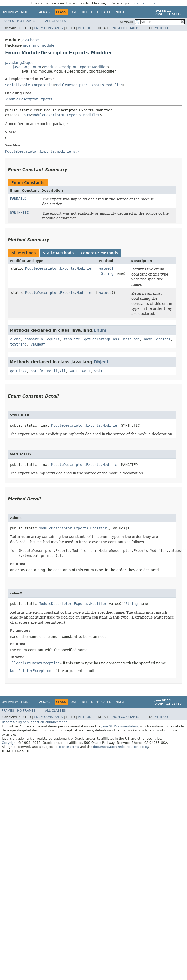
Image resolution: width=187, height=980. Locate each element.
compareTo (34, 339)
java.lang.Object (20, 63)
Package (45, 12)
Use (74, 12)
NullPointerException (31, 671)
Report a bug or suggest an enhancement (34, 722)
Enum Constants (48, 28)
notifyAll (56, 371)
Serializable (17, 85)
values (105, 293)
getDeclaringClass (102, 339)
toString (18, 344)
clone (15, 339)
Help (131, 12)
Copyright (9, 743)
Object (101, 362)
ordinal (163, 339)
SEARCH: (127, 22)
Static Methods (58, 253)
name (148, 339)
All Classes (55, 21)
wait (74, 371)
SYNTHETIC (19, 213)
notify (37, 371)
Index (119, 12)
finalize (72, 339)
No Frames (26, 21)
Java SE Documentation (120, 726)
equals (53, 339)
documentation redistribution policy (121, 747)
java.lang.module (39, 45)
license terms (145, 3)
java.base (30, 40)
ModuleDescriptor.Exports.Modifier (76, 67)
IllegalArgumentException (35, 663)
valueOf (106, 268)
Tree (84, 12)
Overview (10, 12)
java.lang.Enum (27, 67)
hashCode (131, 339)
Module (28, 12)
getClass (18, 371)
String (107, 273)
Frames (8, 21)
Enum (26, 115)
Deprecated (101, 12)
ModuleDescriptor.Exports (29, 99)
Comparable (42, 85)
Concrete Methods (99, 253)
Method (85, 28)
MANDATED (18, 198)
